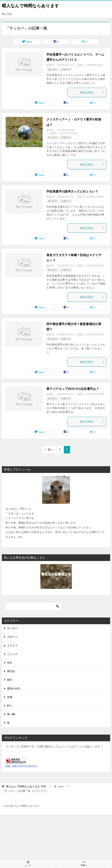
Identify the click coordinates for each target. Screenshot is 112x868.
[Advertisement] (56, 841)
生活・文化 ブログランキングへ (21, 766)
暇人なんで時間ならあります (30, 5)
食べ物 (11, 714)
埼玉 (10, 663)
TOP (26, 786)
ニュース (12, 654)
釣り (10, 706)
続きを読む (92, 92)
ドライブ (12, 646)
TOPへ (84, 864)
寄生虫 (11, 671)
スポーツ (66, 69)
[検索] (33, 606)
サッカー (53, 69)
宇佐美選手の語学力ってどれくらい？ (72, 191)
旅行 (10, 680)
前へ (51, 450)
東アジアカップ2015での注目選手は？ (73, 389)
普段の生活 (14, 688)
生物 (10, 697)
